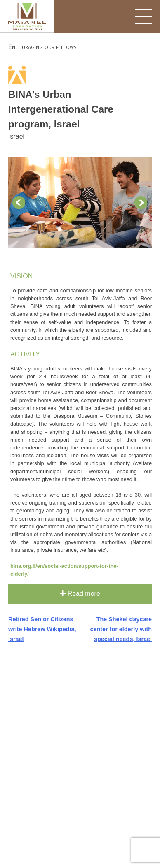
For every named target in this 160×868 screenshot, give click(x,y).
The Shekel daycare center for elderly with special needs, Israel (121, 629)
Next (141, 203)
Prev (19, 203)
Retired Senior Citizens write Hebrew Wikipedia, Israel (42, 629)
